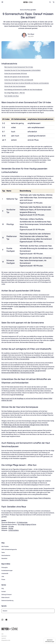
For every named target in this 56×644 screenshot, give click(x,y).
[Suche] (50, 2)
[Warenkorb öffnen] (54, 2)
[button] (50, 641)
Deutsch (5, 611)
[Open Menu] (2, 2)
